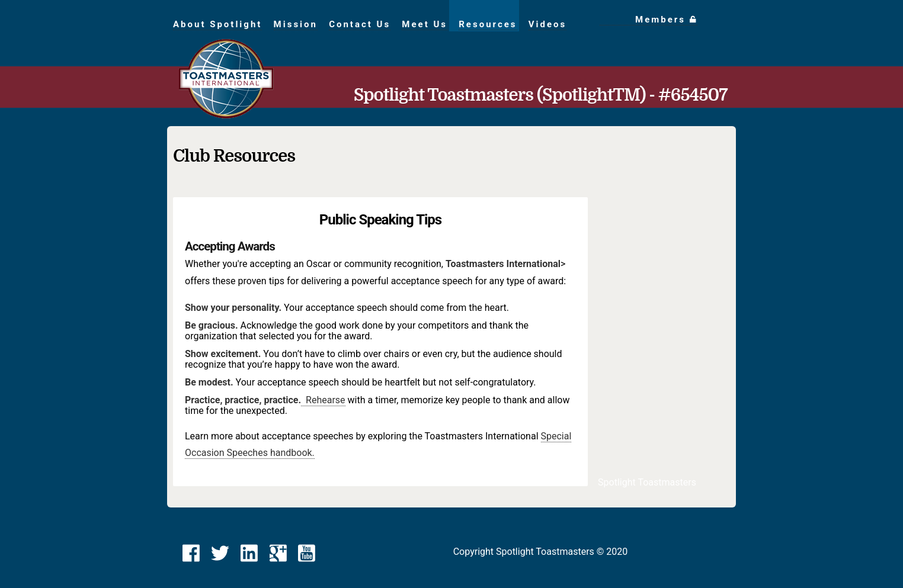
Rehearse (323, 400)
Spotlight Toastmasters (647, 482)
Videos (548, 24)
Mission (296, 24)
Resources (488, 24)
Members (666, 20)
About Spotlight (217, 24)
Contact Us (360, 24)
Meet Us (425, 24)
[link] (191, 554)
